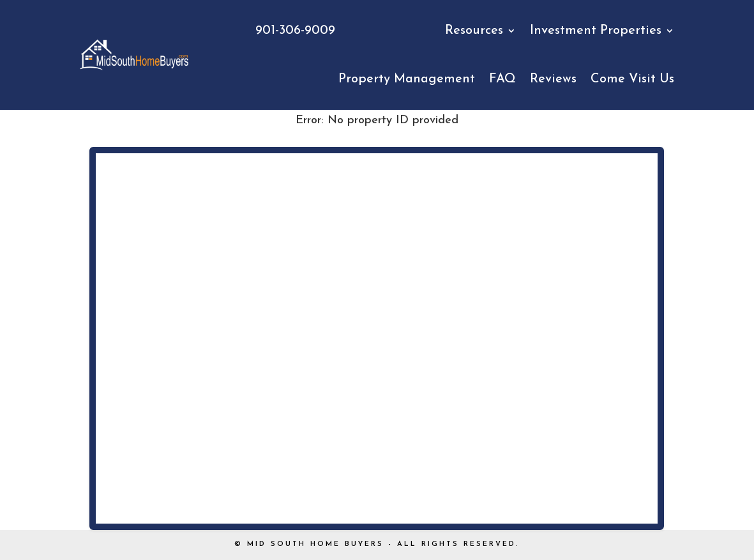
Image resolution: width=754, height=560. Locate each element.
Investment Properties (596, 31)
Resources (474, 31)
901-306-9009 (295, 31)
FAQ (502, 79)
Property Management (407, 79)
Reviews (553, 79)
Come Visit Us (632, 79)
